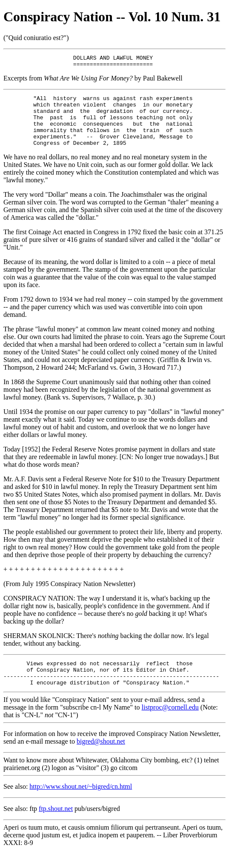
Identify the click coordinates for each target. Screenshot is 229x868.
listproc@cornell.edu (170, 725)
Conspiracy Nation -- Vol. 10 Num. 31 (112, 17)
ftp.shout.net (56, 826)
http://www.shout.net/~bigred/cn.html (81, 804)
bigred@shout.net (101, 759)
